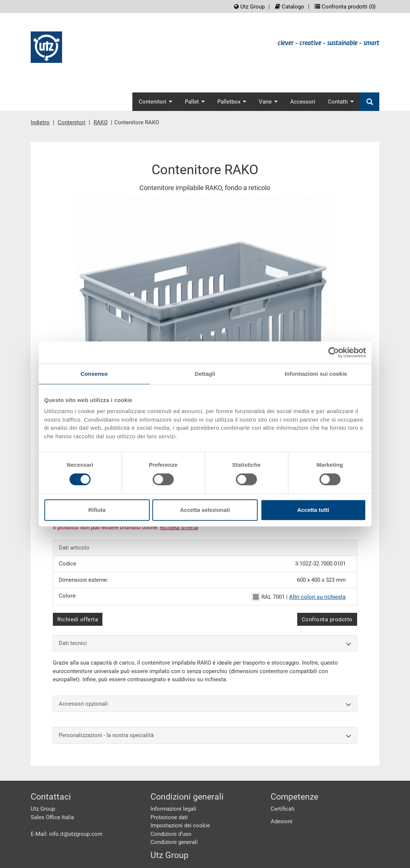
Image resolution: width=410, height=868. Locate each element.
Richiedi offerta (78, 619)
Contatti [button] (341, 102)
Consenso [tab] (94, 374)
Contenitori (72, 122)
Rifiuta (97, 510)
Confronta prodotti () (345, 7)
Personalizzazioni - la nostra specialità (205, 735)
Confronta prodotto (327, 619)
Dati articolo (74, 548)
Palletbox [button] (232, 102)
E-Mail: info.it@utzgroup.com (67, 834)
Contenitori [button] (155, 102)
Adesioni (282, 821)
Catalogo (290, 7)
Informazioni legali (173, 809)
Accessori (303, 102)
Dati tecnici (205, 643)
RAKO (101, 122)
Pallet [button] (195, 102)
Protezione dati (169, 817)
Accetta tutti (313, 510)
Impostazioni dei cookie (180, 825)
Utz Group (249, 7)
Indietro (40, 122)
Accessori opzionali (205, 704)
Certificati (283, 809)
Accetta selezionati (205, 510)
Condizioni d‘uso (171, 834)
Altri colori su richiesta (317, 597)
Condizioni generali (174, 842)
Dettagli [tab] (205, 374)
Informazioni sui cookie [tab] (316, 374)
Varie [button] (268, 102)
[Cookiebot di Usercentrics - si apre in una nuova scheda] (334, 352)
